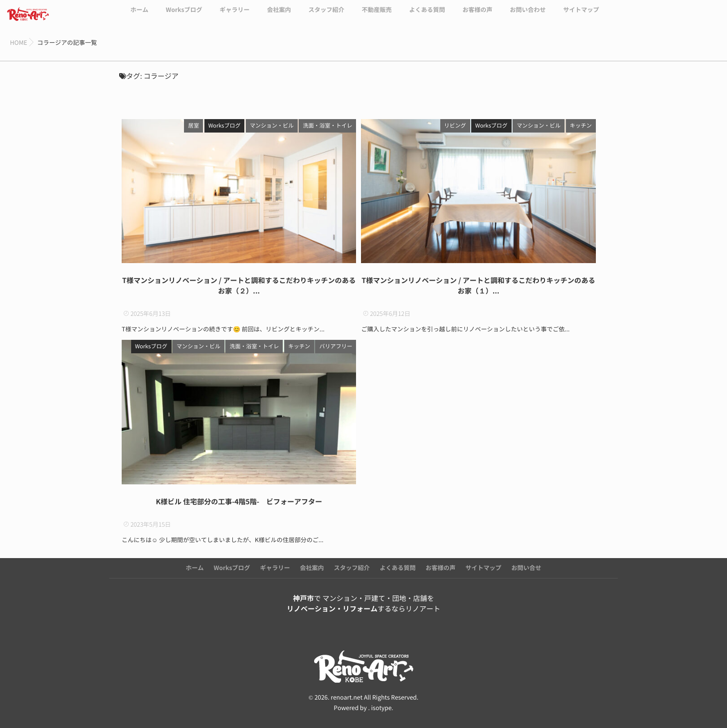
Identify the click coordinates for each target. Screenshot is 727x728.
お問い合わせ (528, 16)
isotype (381, 708)
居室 (193, 126)
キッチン (581, 126)
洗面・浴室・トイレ (327, 126)
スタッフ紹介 (326, 16)
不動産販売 (376, 16)
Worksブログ (184, 16)
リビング (455, 126)
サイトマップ (581, 16)
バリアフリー (336, 347)
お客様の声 (477, 16)
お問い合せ (527, 568)
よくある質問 (427, 16)
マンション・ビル (272, 126)
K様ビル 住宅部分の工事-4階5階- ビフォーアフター (239, 502)
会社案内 (279, 16)
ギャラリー (234, 16)
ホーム (139, 16)
